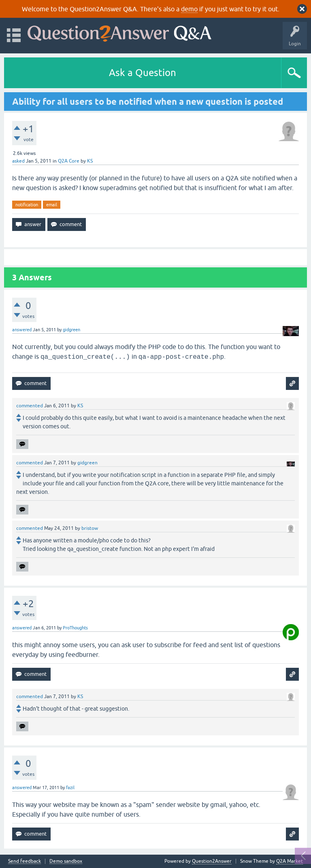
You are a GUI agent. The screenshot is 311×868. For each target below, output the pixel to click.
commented (30, 406)
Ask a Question (143, 73)
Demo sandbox (66, 861)
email (52, 205)
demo (189, 9)
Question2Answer (212, 861)
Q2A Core (69, 161)
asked (18, 161)
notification (27, 205)
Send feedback (24, 861)
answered (22, 330)
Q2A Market (290, 861)
